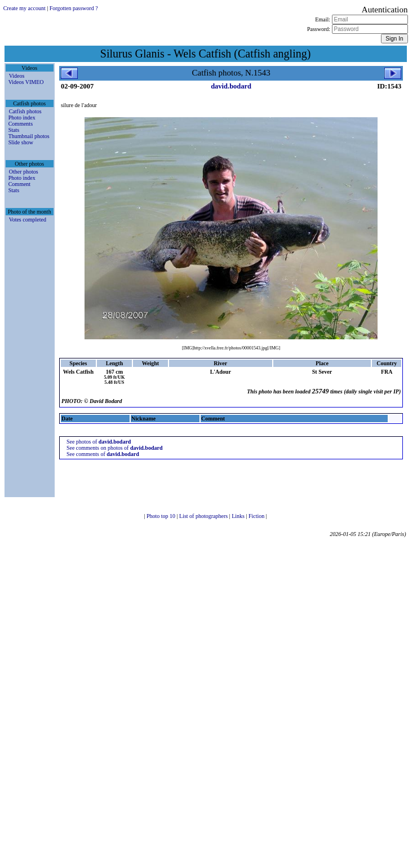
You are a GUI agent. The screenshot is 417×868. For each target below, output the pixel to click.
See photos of (99, 442)
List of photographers (204, 516)
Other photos (24, 172)
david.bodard (231, 86)
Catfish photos (25, 111)
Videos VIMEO (26, 82)
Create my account (25, 8)
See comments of (103, 454)
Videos (17, 76)
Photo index (22, 118)
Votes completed (28, 220)
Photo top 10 (162, 516)
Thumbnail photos (29, 136)
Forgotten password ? (74, 8)
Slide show (21, 142)
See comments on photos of (115, 448)
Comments (21, 124)
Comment (19, 184)
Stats (14, 130)
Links (239, 516)
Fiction (257, 516)
